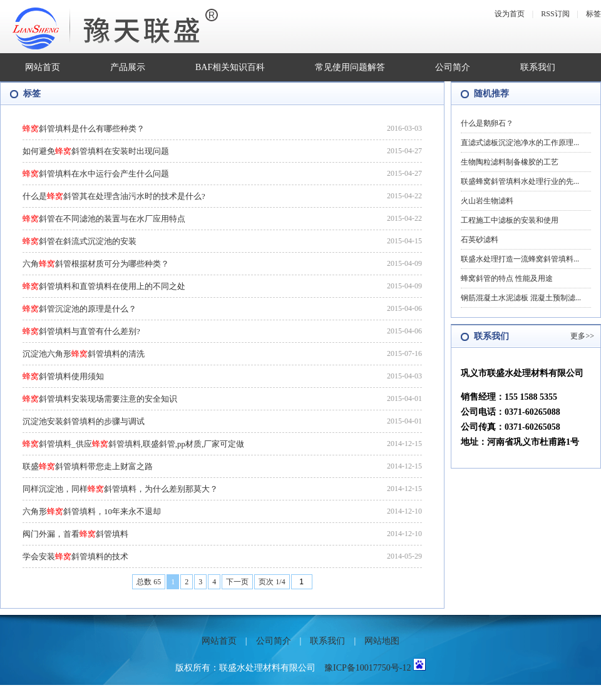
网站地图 (382, 641)
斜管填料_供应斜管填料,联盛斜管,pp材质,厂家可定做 (133, 444)
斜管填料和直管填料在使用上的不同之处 (104, 286)
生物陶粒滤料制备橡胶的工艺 (510, 162)
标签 (593, 14)
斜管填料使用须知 (63, 376)
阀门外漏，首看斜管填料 (75, 534)
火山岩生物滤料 (487, 201)
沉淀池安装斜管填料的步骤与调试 (84, 421)
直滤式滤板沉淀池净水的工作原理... (520, 143)
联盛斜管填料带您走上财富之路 (88, 466)
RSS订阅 (555, 14)
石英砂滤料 (480, 240)
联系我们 (538, 67)
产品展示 (128, 67)
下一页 (237, 582)
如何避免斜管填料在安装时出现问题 (96, 151)
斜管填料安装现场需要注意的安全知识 (100, 399)
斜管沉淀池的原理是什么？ (80, 309)
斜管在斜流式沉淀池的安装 (80, 241)
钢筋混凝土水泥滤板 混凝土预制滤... (521, 298)
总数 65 (149, 582)
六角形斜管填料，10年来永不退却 (92, 511)
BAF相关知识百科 (230, 67)
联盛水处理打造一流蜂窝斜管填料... (520, 259)
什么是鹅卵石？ (487, 123)
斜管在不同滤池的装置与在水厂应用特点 (104, 219)
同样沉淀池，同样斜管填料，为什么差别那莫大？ (120, 489)
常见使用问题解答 (350, 67)
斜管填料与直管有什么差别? (81, 331)
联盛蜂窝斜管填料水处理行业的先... (520, 181)
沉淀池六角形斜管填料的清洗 (84, 354)
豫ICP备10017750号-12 (367, 668)
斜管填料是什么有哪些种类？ (84, 129)
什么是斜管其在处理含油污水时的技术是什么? (114, 196)
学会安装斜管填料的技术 (75, 556)
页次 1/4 (272, 582)
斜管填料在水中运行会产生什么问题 (96, 174)
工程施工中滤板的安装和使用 (510, 220)
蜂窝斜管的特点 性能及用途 (507, 278)
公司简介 (453, 67)
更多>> (582, 336)
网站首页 (43, 67)
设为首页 (510, 14)
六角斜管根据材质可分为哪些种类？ (96, 264)
